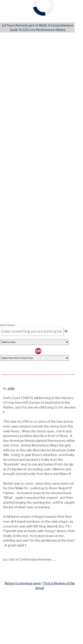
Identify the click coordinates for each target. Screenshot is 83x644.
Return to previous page (23, 583)
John (11, 388)
